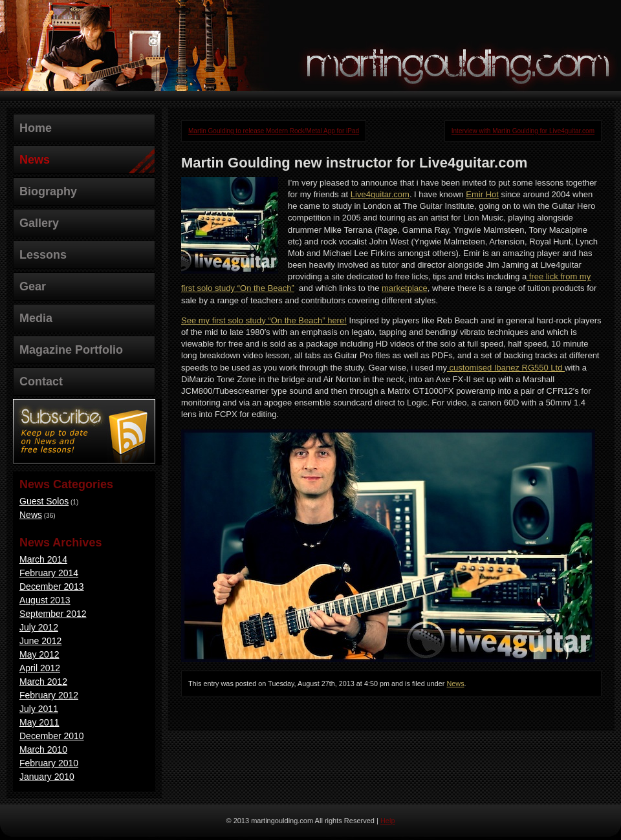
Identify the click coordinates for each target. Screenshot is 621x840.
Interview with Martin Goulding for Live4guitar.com (523, 131)
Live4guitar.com (380, 194)
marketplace (405, 288)
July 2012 (39, 627)
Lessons (43, 255)
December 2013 (52, 587)
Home (36, 128)
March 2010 (43, 749)
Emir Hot (482, 194)
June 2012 (40, 641)
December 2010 (52, 736)
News (35, 160)
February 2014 (49, 573)
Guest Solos (44, 501)
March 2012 (43, 682)
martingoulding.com (459, 62)
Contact (41, 382)
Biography (48, 191)
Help (388, 821)
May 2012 (39, 654)
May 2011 (39, 722)
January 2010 (47, 777)
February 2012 (49, 695)
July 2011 (39, 709)
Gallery (39, 223)
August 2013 (45, 600)
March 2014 (43, 559)
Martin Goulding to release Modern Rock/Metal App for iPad (274, 131)
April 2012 (40, 668)
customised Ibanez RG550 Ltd (506, 368)
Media (36, 318)
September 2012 (53, 614)
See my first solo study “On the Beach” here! (264, 320)
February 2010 (49, 763)
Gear (33, 286)
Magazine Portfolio (71, 350)
